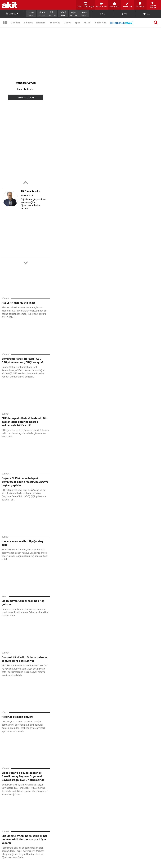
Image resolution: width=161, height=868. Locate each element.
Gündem (16, 22)
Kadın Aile (101, 22)
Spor (77, 22)
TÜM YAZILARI (26, 97)
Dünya (67, 22)
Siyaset (28, 22)
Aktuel (87, 22)
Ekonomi (41, 22)
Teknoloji (55, 22)
